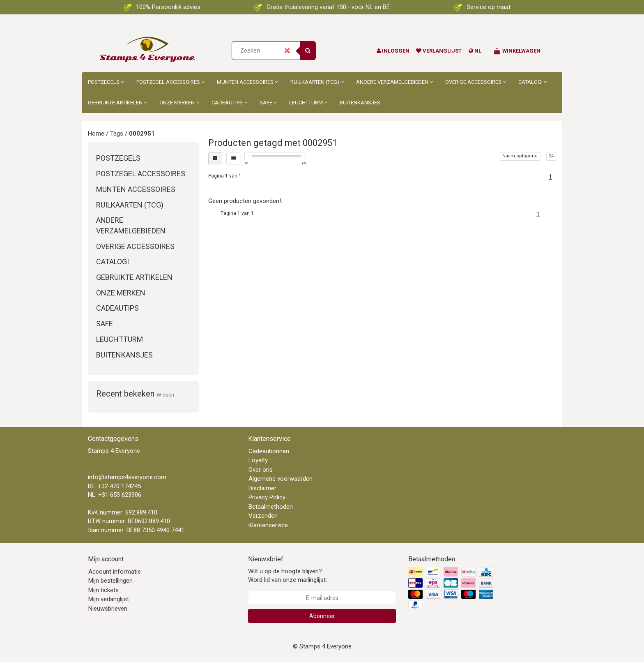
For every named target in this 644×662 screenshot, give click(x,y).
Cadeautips (229, 103)
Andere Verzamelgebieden (394, 82)
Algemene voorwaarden (281, 479)
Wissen (165, 395)
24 (551, 156)
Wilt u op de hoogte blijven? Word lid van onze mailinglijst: (287, 576)
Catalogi (533, 82)
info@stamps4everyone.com (127, 477)
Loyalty (258, 460)
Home (96, 134)
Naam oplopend (520, 156)
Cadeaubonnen (269, 451)
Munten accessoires (247, 82)
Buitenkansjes (360, 103)
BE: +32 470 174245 (114, 486)
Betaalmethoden (271, 507)
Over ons (261, 470)
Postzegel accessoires (170, 82)
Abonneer (322, 616)
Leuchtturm (308, 103)
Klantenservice (268, 525)
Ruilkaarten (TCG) (317, 82)
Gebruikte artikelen (117, 103)
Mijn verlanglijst (109, 599)
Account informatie (115, 572)
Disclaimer (262, 488)
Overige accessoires (476, 82)
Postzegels (106, 82)
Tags (117, 134)
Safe (268, 103)
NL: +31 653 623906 (115, 495)
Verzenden (263, 516)
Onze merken (179, 103)
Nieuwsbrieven (108, 609)
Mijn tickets (103, 590)
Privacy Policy (267, 497)
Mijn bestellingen (110, 581)
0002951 (142, 134)
